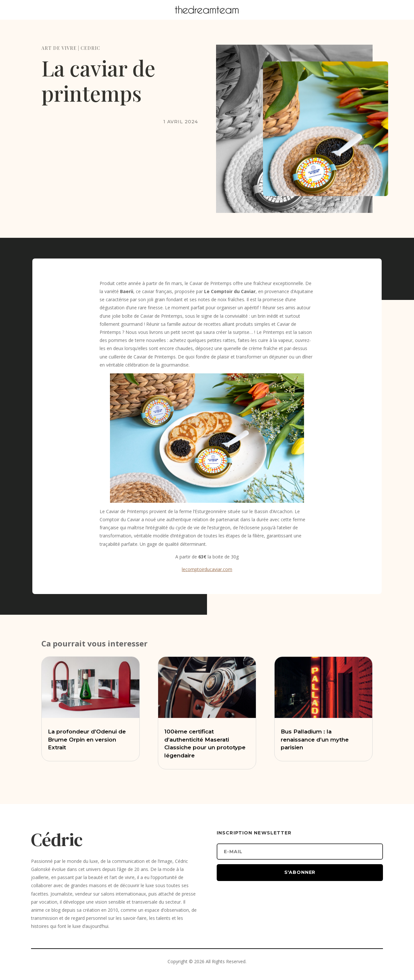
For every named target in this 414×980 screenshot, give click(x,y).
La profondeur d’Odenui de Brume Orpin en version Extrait (87, 740)
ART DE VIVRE (59, 48)
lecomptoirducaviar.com (207, 569)
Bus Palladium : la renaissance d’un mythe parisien (315, 740)
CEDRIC (90, 48)
